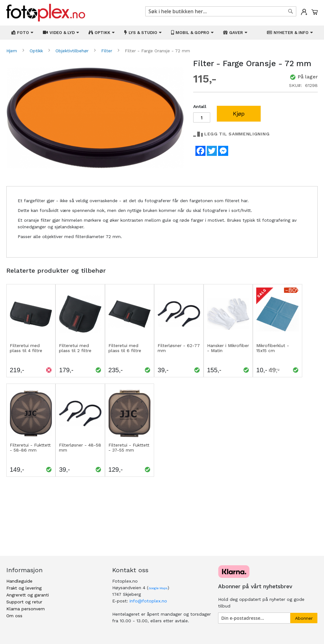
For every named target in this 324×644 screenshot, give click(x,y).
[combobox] (221, 11)
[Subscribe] (304, 618)
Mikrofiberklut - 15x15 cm (273, 348)
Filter (107, 51)
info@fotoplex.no (148, 601)
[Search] (291, 11)
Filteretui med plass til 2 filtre (75, 348)
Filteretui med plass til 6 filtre (125, 348)
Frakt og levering (24, 588)
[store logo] (46, 13)
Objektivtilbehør (73, 51)
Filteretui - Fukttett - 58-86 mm (30, 447)
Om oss (14, 616)
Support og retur (24, 602)
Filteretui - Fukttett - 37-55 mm (129, 447)
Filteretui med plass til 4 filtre (26, 348)
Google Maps (158, 588)
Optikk (37, 51)
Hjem (12, 51)
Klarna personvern (26, 609)
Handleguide (19, 581)
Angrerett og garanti (28, 595)
